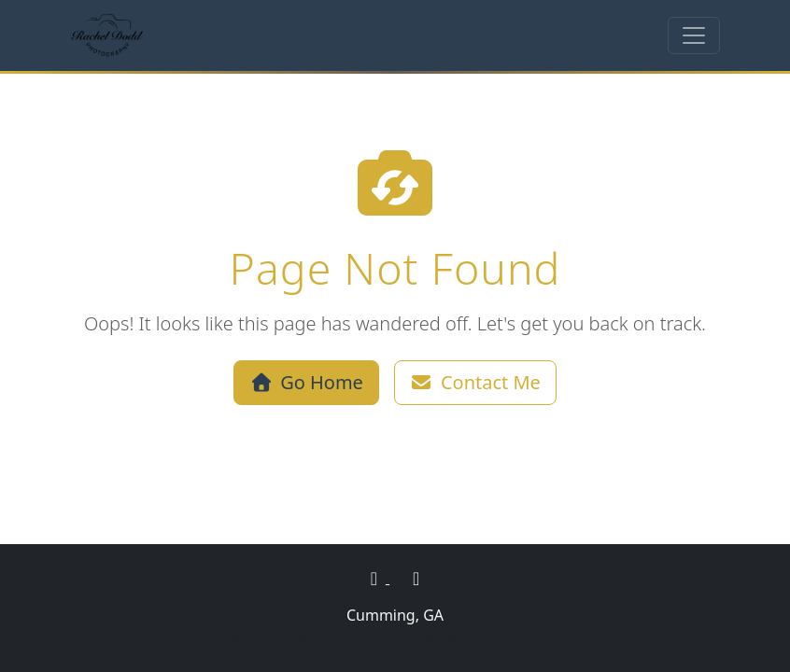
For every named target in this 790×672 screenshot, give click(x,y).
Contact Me (475, 382)
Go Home (306, 382)
